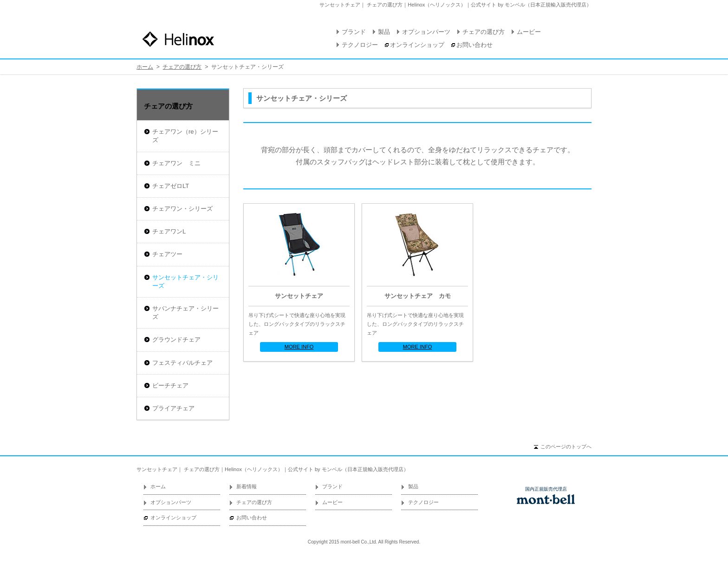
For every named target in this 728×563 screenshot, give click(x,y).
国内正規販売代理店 (546, 489)
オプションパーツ (426, 32)
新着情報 (247, 486)
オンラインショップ (417, 45)
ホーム (145, 67)
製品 (384, 32)
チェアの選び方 (484, 32)
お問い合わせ (474, 45)
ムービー (529, 32)
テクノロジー (360, 45)
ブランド (354, 32)
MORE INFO (299, 347)
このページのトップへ (566, 447)
